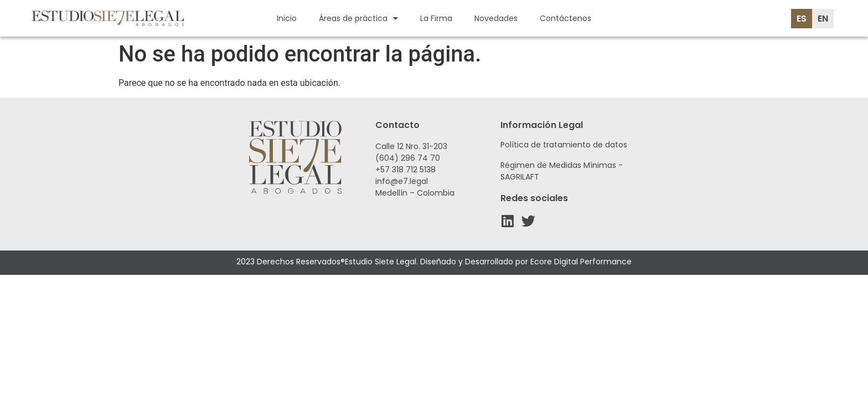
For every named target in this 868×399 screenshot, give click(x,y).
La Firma (436, 18)
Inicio (287, 18)
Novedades (496, 18)
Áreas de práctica (358, 18)
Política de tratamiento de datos (564, 145)
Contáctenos (565, 18)
